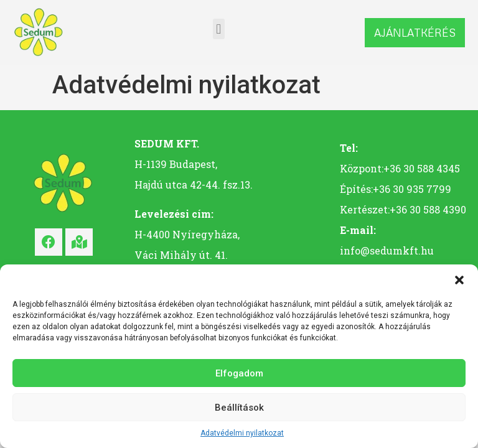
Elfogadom (239, 373)
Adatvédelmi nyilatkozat (242, 433)
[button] (459, 280)
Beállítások (239, 408)
